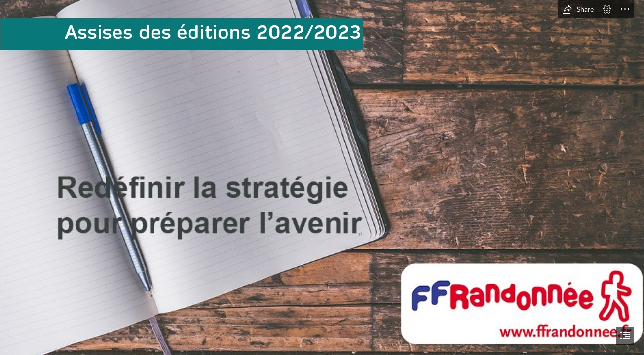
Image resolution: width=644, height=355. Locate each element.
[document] (322, 177)
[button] (578, 9)
